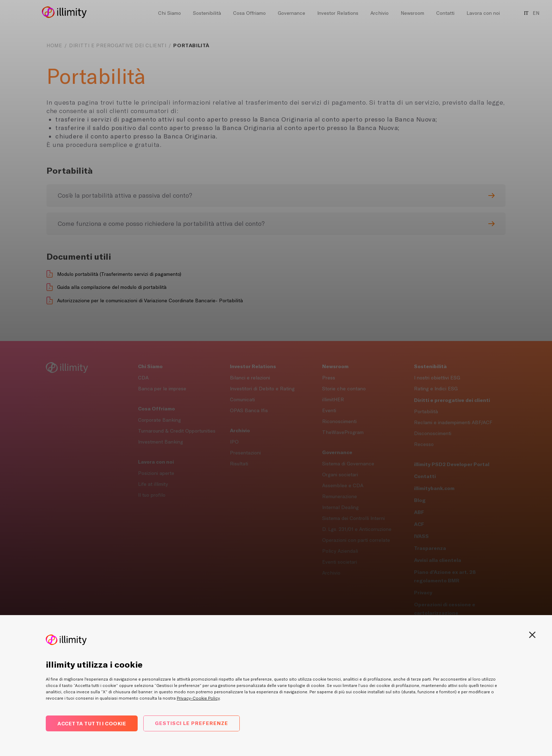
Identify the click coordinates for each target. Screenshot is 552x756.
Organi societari (340, 475)
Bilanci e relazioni (250, 378)
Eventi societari (340, 562)
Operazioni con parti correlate (356, 540)
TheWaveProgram (343, 432)
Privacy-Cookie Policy (198, 698)
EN (536, 13)
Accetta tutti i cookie (92, 723)
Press (329, 378)
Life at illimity (153, 484)
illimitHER (333, 399)
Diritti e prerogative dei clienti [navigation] (118, 45)
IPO (234, 442)
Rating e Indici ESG (436, 389)
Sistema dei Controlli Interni (353, 518)
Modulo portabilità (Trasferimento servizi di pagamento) (119, 274)
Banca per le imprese (162, 389)
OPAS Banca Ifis (249, 410)
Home (54, 45)
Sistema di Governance (348, 464)
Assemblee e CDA (343, 485)
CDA (143, 378)
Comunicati (242, 399)
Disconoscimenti (433, 433)
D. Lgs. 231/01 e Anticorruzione (357, 529)
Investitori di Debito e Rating (262, 389)
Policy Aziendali (340, 551)
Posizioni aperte (156, 473)
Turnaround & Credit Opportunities (177, 431)
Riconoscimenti (339, 421)
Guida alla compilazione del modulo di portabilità (112, 287)
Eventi (329, 410)
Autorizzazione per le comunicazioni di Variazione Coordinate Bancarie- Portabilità (150, 300)
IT (526, 13)
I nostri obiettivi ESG (437, 378)
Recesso (424, 444)
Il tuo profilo (152, 495)
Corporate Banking (159, 420)
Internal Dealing (340, 507)
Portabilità (426, 411)
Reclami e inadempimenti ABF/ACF (453, 422)
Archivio (331, 573)
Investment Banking (161, 442)
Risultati (239, 464)
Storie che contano (344, 389)
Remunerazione (340, 496)
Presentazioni (245, 453)
